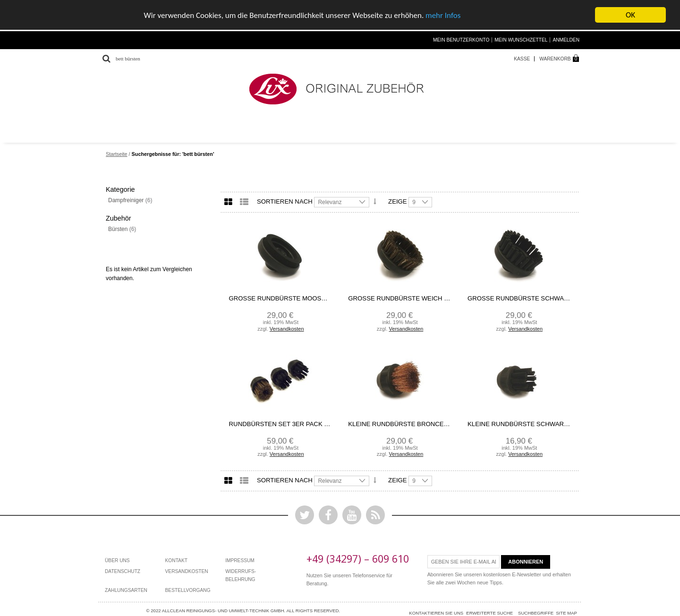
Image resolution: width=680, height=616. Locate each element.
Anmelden (566, 40)
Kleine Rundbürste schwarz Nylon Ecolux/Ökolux (519, 423)
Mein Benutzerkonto (461, 40)
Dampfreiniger (126, 200)
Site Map (566, 613)
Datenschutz (123, 571)
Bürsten (118, 229)
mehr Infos (443, 15)
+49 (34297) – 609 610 (358, 558)
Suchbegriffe (536, 613)
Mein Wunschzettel (521, 40)
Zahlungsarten (126, 590)
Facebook (328, 515)
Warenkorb (555, 59)
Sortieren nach (285, 201)
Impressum (240, 560)
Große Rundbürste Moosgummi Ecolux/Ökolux (280, 298)
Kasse (522, 59)
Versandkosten (287, 328)
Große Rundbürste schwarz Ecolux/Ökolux (519, 298)
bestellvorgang (188, 590)
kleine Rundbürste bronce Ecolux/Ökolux (399, 423)
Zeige (398, 201)
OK (630, 15)
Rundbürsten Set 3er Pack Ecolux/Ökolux (280, 423)
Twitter (305, 515)
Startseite (117, 154)
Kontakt (176, 560)
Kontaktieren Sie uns (436, 613)
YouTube (352, 515)
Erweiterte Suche (489, 613)
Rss (375, 515)
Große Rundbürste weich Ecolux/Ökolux (399, 298)
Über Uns (117, 560)
